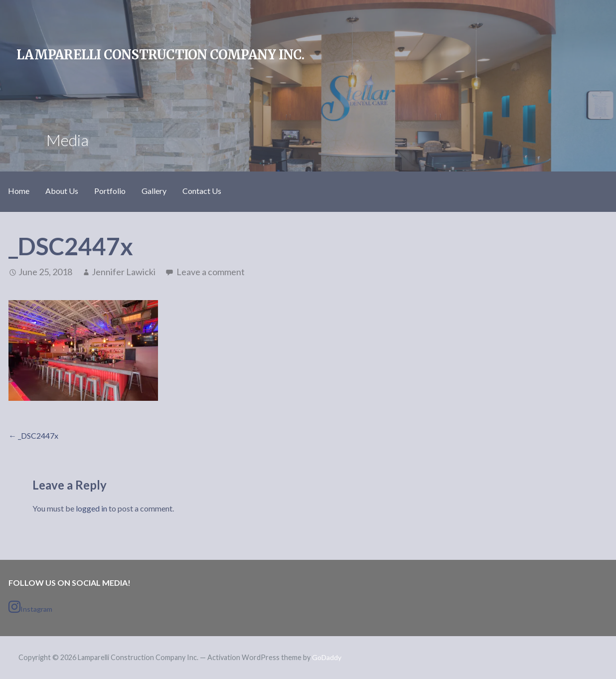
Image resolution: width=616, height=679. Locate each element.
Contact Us (202, 191)
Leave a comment (211, 272)
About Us (62, 191)
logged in (91, 508)
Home (19, 191)
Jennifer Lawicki (124, 272)
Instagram (30, 607)
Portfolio (110, 191)
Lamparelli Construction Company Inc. (160, 55)
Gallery (154, 191)
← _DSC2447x (33, 435)
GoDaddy (327, 657)
